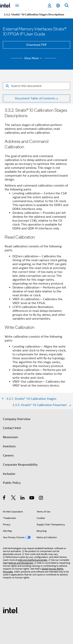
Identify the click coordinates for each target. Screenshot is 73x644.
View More (34, 58)
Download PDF (37, 45)
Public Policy (12, 483)
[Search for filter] (36, 86)
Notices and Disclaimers (21, 563)
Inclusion (9, 474)
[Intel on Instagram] (41, 498)
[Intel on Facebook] (4, 498)
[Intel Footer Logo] (11, 610)
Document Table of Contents (35, 98)
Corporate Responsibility (20, 465)
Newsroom (10, 437)
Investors (9, 446)
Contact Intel (12, 428)
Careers (8, 456)
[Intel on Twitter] (14, 498)
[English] (58, 6)
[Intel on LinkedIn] (23, 498)
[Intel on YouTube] (32, 498)
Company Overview (17, 419)
